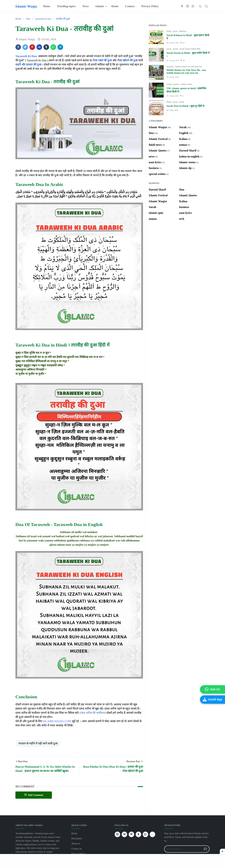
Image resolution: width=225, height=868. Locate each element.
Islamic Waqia (26, 6)
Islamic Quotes (173, 84)
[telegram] (124, 834)
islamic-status (186, 84)
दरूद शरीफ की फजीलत (92, 713)
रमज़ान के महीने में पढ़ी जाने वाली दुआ (38, 743)
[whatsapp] (193, 6)
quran (175, 31)
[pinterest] (131, 834)
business (170, 67)
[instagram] (187, 6)
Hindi (169, 31)
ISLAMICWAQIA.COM (57, 721)
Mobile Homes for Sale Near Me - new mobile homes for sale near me (186, 72)
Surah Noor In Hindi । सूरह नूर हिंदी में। (186, 106)
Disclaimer (77, 838)
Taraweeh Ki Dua (26, 56)
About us (76, 844)
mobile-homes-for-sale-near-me (189, 67)
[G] (152, 834)
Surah (175, 49)
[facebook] (182, 6)
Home (74, 833)
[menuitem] (47, 6)
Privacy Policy (79, 854)
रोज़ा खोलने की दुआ (127, 60)
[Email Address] (183, 849)
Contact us (77, 849)
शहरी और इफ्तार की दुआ (28, 65)
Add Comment (34, 795)
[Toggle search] (206, 6)
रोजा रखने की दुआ (102, 60)
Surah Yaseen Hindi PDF (190, 49)
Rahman (183, 31)
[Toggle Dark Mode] (200, 6)
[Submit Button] (205, 849)
